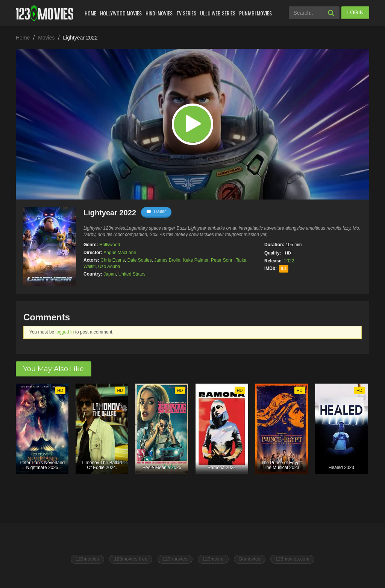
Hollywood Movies (121, 13)
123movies (87, 559)
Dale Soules (140, 260)
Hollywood (110, 245)
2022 (289, 261)
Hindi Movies (159, 13)
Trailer (156, 212)
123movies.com (292, 559)
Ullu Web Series (218, 13)
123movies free (131, 559)
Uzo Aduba (109, 267)
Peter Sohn (222, 260)
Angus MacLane (120, 253)
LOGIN (355, 12)
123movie (213, 559)
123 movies (175, 559)
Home (90, 13)
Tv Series (186, 13)
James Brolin (167, 260)
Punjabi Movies (255, 13)
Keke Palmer (196, 260)
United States (132, 274)
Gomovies (250, 559)
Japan (110, 274)
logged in (65, 332)
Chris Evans (113, 260)
